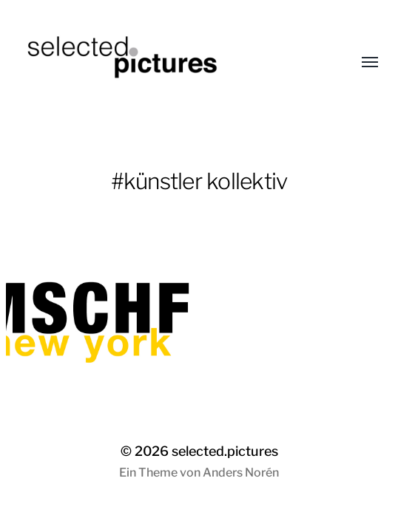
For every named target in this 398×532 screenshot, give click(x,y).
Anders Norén (241, 473)
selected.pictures (225, 451)
